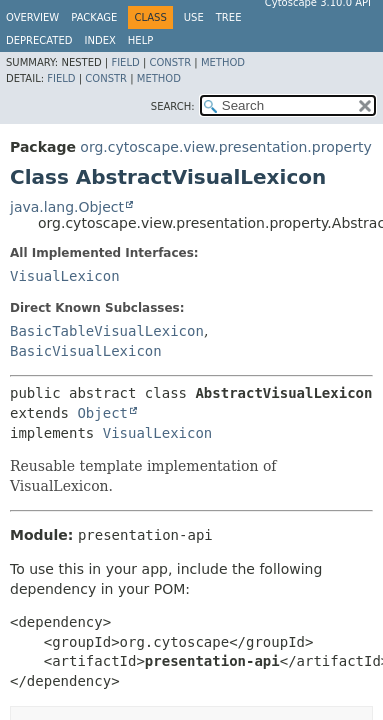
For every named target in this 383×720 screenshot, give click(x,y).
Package (94, 17)
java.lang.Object (67, 207)
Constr (170, 62)
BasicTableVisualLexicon (107, 331)
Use (194, 17)
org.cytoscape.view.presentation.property (225, 147)
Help (140, 40)
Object (102, 413)
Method (223, 62)
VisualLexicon (65, 276)
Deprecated (39, 40)
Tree (229, 17)
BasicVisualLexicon (86, 351)
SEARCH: (173, 106)
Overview (32, 17)
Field (125, 62)
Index (100, 40)
